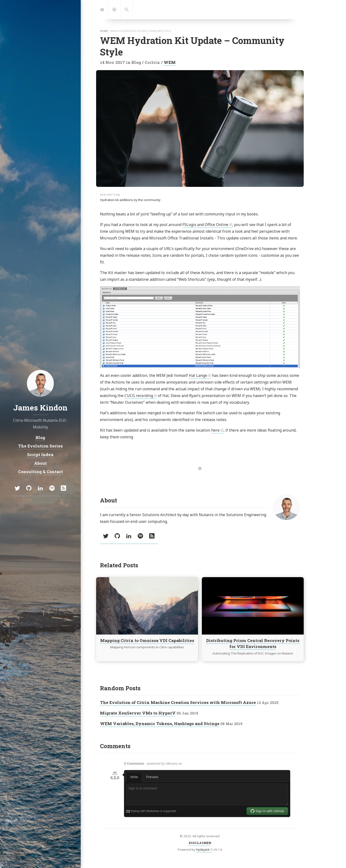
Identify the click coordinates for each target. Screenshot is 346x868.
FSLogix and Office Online (205, 225)
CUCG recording (139, 396)
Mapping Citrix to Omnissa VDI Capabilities (147, 640)
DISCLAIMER (200, 843)
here (215, 430)
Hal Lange (198, 375)
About (40, 463)
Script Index (40, 455)
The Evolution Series (40, 446)
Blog (40, 437)
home (104, 31)
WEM (170, 62)
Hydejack (203, 850)
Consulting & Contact (40, 472)
